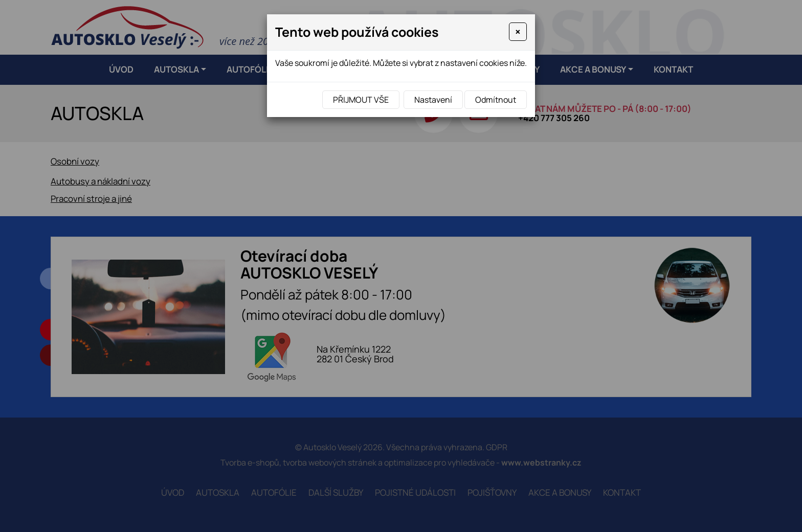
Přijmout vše (361, 100)
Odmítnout (496, 100)
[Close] (518, 32)
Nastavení (433, 100)
